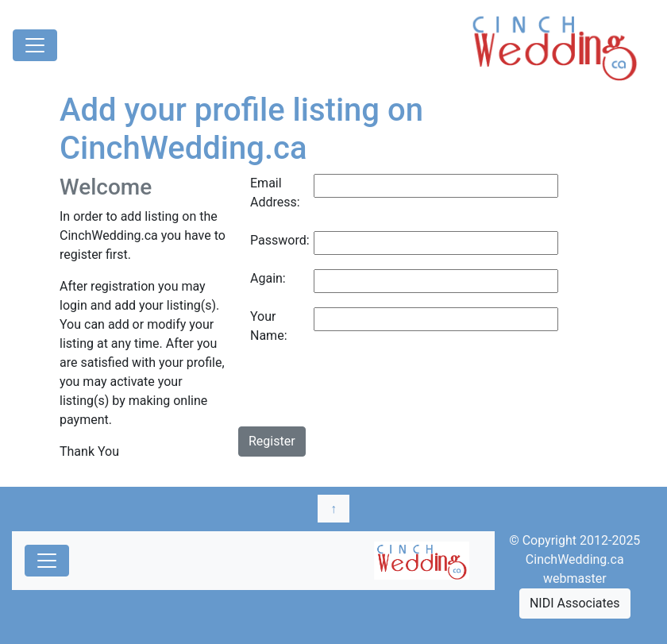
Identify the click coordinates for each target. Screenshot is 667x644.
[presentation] (359, 395)
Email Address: (275, 193)
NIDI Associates (575, 603)
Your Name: (269, 326)
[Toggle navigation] (35, 45)
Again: (268, 278)
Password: (276, 240)
